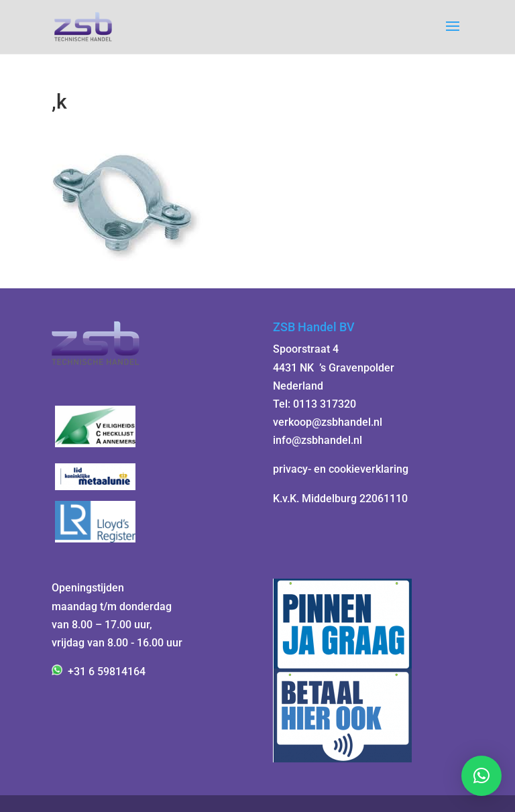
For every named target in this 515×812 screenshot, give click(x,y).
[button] (481, 776)
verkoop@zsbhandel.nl (328, 422)
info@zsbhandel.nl (318, 440)
